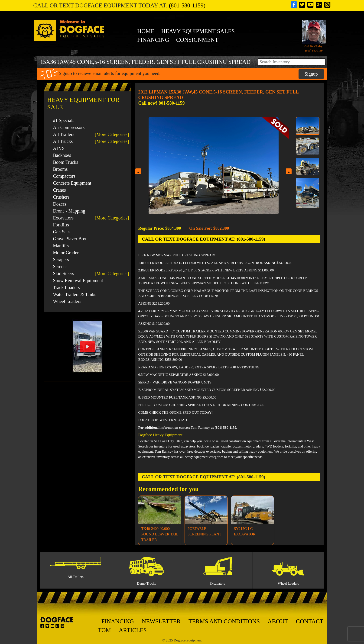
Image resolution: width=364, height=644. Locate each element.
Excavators (63, 218)
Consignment (197, 40)
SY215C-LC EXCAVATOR (245, 531)
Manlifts (61, 246)
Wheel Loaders (67, 301)
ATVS (59, 148)
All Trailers (64, 134)
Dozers (60, 204)
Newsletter (161, 621)
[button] (87, 347)
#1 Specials (64, 120)
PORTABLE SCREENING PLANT (204, 531)
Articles (133, 630)
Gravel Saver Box (70, 239)
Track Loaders (66, 287)
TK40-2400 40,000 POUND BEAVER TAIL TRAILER (160, 534)
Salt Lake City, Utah (168, 441)
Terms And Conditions (224, 621)
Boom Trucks (65, 162)
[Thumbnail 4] (308, 193)
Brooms (60, 169)
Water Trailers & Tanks (75, 294)
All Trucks (63, 141)
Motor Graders (67, 253)
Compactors (64, 176)
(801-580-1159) (187, 5)
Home (146, 31)
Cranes (59, 190)
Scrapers (61, 260)
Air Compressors (69, 127)
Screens (60, 267)
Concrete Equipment (72, 183)
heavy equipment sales (198, 31)
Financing (153, 40)
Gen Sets (61, 232)
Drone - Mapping (69, 211)
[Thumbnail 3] (308, 166)
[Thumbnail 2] (308, 146)
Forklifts (61, 225)
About (278, 621)
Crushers (61, 197)
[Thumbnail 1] (308, 126)
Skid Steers (63, 274)
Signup (311, 74)
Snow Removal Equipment (78, 280)
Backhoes (62, 155)
